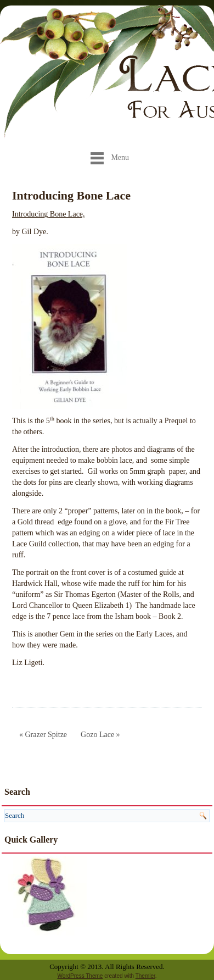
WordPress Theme (80, 976)
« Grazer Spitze (43, 735)
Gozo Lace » (100, 735)
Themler (145, 976)
